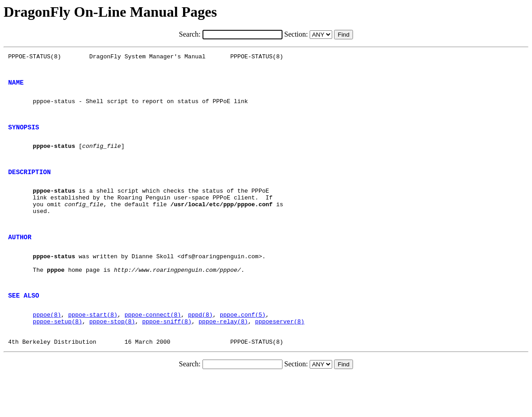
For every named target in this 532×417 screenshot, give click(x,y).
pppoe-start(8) (93, 350)
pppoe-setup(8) (58, 358)
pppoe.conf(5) (242, 350)
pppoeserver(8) (280, 358)
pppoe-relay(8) (223, 358)
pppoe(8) (47, 350)
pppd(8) (200, 350)
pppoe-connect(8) (153, 350)
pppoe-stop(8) (112, 358)
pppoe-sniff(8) (167, 358)
